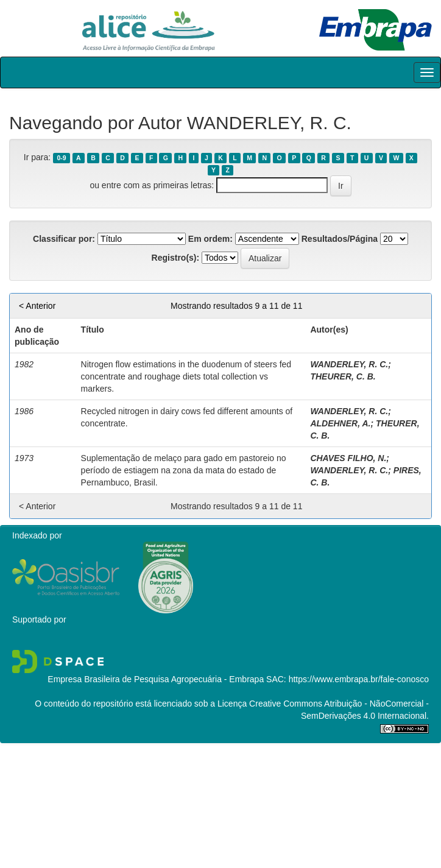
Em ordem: (210, 239)
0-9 (61, 158)
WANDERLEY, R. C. (349, 364)
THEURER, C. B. (343, 376)
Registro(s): (176, 258)
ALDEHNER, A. (340, 423)
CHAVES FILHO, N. (348, 458)
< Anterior (37, 306)
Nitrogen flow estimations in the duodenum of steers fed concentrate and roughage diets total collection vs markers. (186, 376)
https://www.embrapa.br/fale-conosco (359, 679)
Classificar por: (64, 239)
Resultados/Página (340, 239)
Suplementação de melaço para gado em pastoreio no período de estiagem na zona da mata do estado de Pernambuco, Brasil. (184, 470)
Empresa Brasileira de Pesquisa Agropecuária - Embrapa (156, 679)
